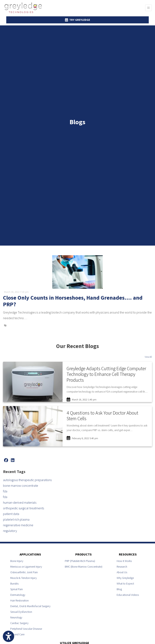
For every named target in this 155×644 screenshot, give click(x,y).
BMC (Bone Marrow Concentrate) (84, 567)
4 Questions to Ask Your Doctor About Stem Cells (102, 416)
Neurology (16, 617)
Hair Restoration (19, 600)
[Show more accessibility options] (8, 636)
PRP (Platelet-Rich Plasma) (80, 561)
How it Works (124, 561)
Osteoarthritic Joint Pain (24, 572)
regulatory (10, 531)
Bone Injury (17, 561)
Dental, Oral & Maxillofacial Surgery (30, 606)
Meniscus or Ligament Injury (26, 567)
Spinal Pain (17, 589)
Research (122, 567)
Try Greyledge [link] (77, 20)
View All (148, 357)
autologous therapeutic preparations (27, 480)
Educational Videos (128, 595)
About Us (122, 572)
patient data (11, 514)
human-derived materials (20, 502)
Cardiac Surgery (19, 623)
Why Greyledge (125, 578)
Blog (119, 589)
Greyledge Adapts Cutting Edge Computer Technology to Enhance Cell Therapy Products (106, 374)
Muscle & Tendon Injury (24, 578)
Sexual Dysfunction (21, 612)
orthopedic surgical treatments (24, 508)
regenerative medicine (18, 525)
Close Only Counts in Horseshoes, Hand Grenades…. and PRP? (73, 301)
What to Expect (125, 584)
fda (5, 491)
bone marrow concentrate (21, 486)
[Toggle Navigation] (148, 8)
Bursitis (14, 584)
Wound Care (17, 634)
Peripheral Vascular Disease (26, 629)
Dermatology (18, 595)
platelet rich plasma (16, 519)
